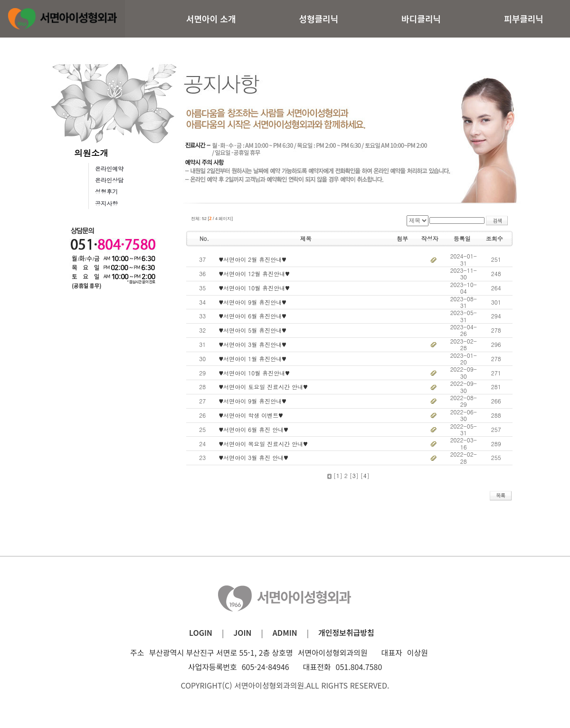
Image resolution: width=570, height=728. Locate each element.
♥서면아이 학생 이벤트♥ (251, 415)
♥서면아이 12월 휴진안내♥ (254, 273)
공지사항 (106, 203)
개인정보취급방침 (346, 632)
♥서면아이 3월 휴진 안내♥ (254, 457)
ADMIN (285, 632)
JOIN (242, 632)
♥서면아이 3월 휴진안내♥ (253, 344)
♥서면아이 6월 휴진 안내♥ (254, 429)
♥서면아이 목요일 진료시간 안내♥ (263, 444)
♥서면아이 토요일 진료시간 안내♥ (263, 387)
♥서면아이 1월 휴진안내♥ (253, 359)
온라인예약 (109, 168)
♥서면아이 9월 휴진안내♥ (253, 302)
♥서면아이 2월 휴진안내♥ (253, 259)
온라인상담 (109, 180)
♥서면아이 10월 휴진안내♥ (254, 288)
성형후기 (106, 191)
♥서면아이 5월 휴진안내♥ (253, 330)
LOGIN (201, 632)
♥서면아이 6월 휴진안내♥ (253, 316)
